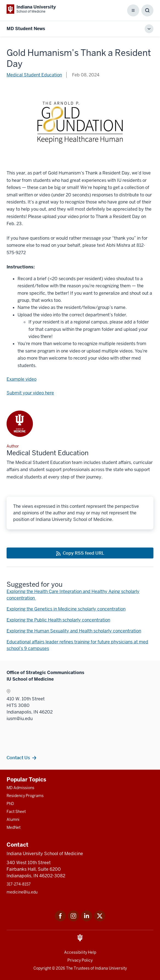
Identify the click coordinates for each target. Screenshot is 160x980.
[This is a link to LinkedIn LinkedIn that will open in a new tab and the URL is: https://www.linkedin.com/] (87, 920)
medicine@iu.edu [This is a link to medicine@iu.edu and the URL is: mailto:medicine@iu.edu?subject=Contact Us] (22, 892)
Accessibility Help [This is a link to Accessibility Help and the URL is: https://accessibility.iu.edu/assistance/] (80, 952)
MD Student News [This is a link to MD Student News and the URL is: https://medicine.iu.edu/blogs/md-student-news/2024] (26, 29)
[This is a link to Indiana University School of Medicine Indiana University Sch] (31, 9)
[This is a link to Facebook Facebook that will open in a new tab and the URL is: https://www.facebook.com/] (60, 920)
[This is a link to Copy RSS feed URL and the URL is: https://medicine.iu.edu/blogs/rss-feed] (80, 553)
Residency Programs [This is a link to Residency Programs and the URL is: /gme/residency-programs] (25, 796)
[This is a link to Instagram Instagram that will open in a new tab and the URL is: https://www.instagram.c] (73, 920)
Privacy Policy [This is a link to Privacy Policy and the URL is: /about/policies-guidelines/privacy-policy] (80, 960)
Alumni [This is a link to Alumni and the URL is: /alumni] (13, 819)
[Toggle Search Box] (147, 10)
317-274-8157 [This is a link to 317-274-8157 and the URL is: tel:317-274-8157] (19, 884)
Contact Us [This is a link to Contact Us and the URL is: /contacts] (18, 758)
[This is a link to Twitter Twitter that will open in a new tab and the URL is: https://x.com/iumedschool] (100, 920)
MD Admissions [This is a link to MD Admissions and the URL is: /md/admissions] (20, 788)
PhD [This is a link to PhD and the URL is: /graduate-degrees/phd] (10, 804)
